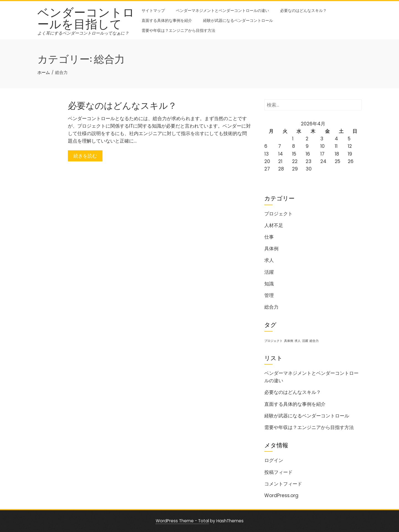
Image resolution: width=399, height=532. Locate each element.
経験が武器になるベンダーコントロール (238, 20)
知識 (269, 284)
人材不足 (274, 225)
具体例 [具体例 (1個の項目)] (289, 341)
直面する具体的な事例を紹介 (167, 20)
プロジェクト (278, 214)
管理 (269, 295)
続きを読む (85, 156)
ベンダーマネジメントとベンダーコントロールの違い (222, 10)
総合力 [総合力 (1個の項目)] (314, 341)
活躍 (269, 272)
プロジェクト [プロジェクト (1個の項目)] (273, 341)
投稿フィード (278, 472)
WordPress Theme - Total (182, 521)
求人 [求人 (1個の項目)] (298, 341)
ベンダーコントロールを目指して (86, 17)
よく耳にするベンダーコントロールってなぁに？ (83, 33)
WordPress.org (281, 495)
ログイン (274, 460)
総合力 (271, 307)
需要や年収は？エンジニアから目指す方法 (178, 30)
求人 (269, 260)
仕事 (269, 237)
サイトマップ (153, 10)
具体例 (271, 249)
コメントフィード (283, 484)
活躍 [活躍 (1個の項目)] (305, 341)
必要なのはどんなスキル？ (303, 10)
